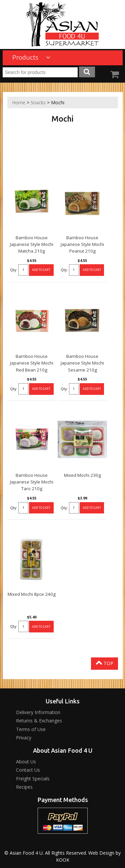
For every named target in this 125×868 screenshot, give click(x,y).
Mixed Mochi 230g (82, 475)
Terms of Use (31, 729)
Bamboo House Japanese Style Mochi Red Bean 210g (32, 363)
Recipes (24, 787)
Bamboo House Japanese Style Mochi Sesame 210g (82, 363)
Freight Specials (33, 779)
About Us (26, 762)
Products (31, 57)
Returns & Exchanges (39, 721)
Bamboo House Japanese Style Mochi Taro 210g (32, 482)
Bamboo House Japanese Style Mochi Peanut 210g (82, 244)
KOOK (63, 860)
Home (19, 102)
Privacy (24, 738)
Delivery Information (38, 712)
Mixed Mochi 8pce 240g (32, 594)
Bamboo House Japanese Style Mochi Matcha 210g (32, 244)
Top (104, 663)
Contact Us (28, 770)
